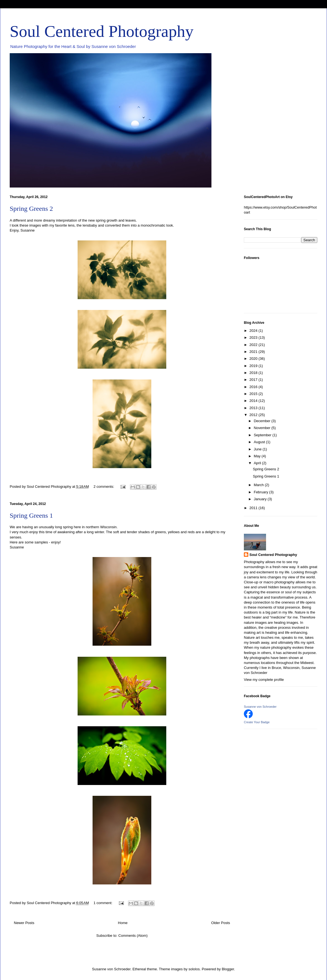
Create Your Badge (257, 722)
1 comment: (104, 903)
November (263, 428)
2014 (254, 401)
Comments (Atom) (133, 936)
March (259, 485)
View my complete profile (264, 680)
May (258, 456)
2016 (254, 387)
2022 (254, 345)
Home (123, 923)
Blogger (228, 969)
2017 (254, 380)
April (258, 463)
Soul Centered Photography (102, 31)
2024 (254, 331)
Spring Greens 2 (31, 209)
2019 (254, 366)
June (258, 449)
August (260, 442)
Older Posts (221, 923)
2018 (254, 373)
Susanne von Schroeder (260, 707)
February (262, 492)
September (263, 435)
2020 (254, 359)
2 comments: (104, 487)
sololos (194, 969)
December (263, 421)
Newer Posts (24, 923)
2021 (254, 352)
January (261, 499)
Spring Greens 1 (31, 515)
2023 (254, 338)
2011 (254, 508)
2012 (254, 415)
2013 (254, 408)
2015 (254, 394)
